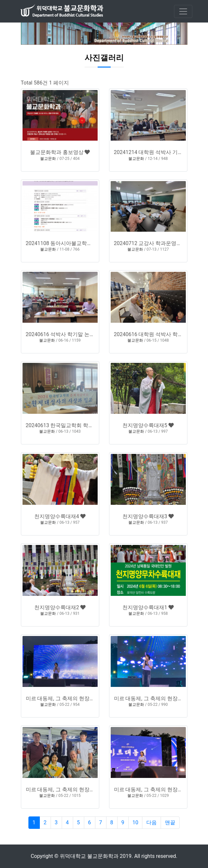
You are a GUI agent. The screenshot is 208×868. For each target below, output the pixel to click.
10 (136, 822)
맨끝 (170, 822)
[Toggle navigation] (183, 11)
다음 (152, 822)
